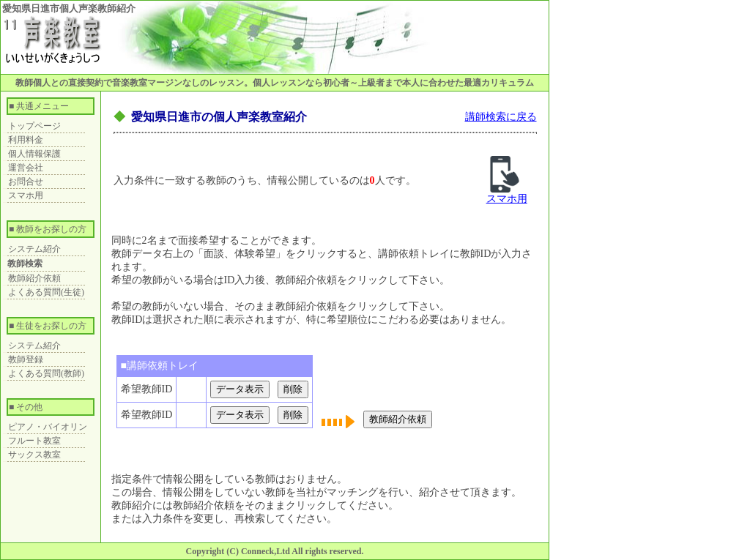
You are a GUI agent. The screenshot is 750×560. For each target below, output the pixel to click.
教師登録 (26, 359)
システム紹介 (34, 249)
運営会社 (26, 168)
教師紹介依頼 (34, 278)
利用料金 (26, 140)
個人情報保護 (34, 154)
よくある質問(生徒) (46, 292)
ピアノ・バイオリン (48, 427)
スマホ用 (26, 195)
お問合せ (26, 182)
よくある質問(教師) (46, 373)
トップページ (34, 126)
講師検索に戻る (501, 117)
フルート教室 (34, 441)
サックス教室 (34, 455)
